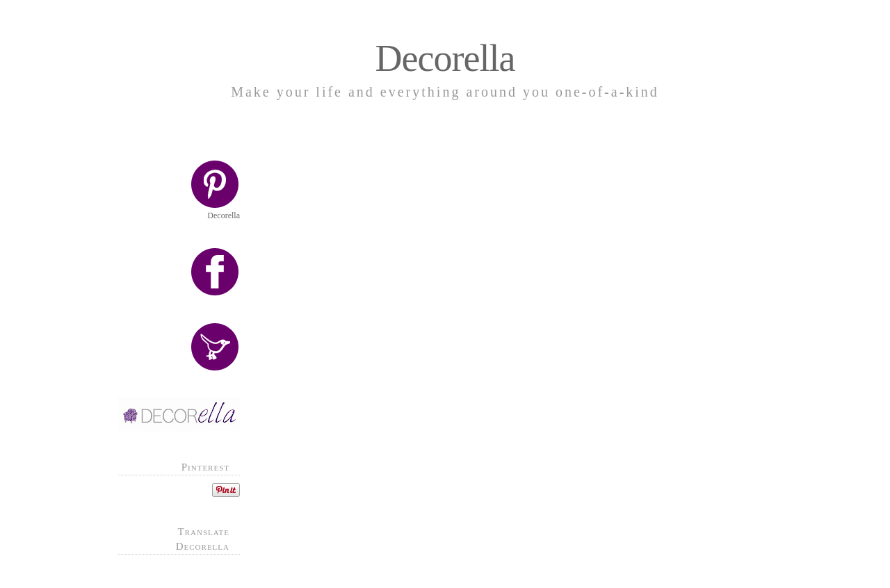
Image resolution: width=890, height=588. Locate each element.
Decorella (445, 58)
